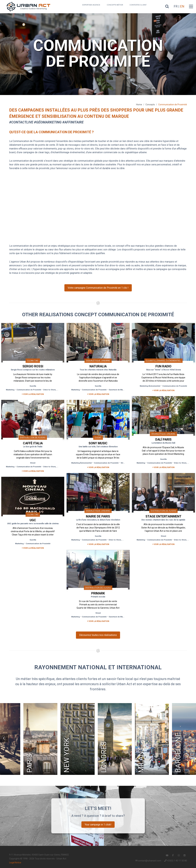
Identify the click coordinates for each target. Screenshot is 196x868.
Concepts (150, 105)
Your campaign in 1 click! (98, 823)
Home (139, 105)
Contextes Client (138, 5)
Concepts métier (115, 5)
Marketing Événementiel (149, 386)
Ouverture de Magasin (118, 390)
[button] (4, 737)
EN (182, 6)
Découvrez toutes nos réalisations (98, 634)
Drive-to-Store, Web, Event (55, 390)
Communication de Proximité (29, 390)
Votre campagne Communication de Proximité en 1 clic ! (98, 288)
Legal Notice (15, 861)
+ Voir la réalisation (33, 394)
